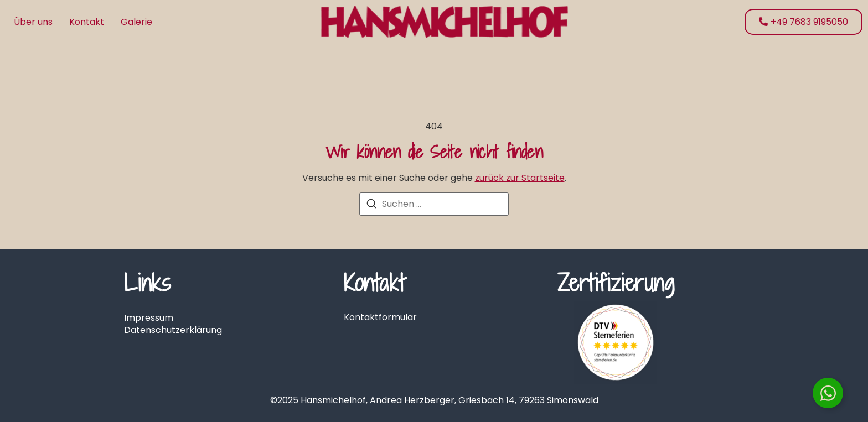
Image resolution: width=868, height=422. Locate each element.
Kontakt (87, 22)
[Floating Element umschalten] (828, 393)
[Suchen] (371, 205)
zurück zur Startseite (520, 178)
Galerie (136, 22)
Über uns (33, 22)
